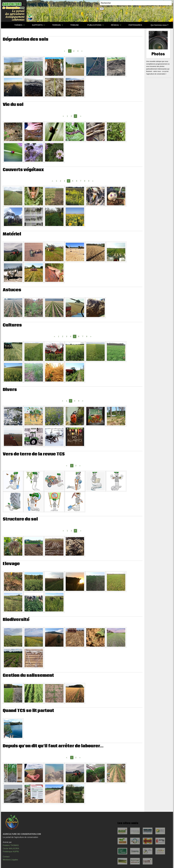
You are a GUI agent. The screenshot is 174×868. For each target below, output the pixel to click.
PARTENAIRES (135, 25)
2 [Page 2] (74, 51)
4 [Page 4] (71, 336)
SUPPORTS (37, 25)
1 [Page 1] (67, 116)
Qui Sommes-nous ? (159, 25)
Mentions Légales (10, 860)
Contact (6, 857)
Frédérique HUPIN (11, 852)
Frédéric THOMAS (11, 845)
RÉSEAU (115, 25)
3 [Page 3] (78, 51)
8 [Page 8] (85, 181)
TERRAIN (56, 25)
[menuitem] (6, 25)
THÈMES (18, 25)
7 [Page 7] (81, 181)
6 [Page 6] (77, 181)
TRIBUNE (75, 25)
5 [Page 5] (73, 181)
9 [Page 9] (89, 181)
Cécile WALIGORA (11, 849)
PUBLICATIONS (94, 25)
